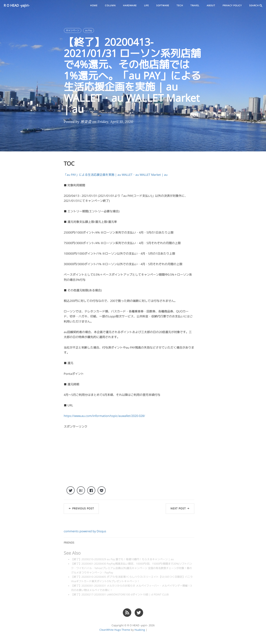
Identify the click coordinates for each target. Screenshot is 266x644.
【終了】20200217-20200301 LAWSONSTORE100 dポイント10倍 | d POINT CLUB (120, 595)
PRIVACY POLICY (232, 6)
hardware (130, 6)
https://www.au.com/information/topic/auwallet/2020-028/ (104, 416)
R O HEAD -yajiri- (17, 6)
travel (195, 6)
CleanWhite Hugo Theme (115, 630)
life (146, 6)
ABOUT (211, 6)
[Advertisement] (129, 460)
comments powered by (85, 531)
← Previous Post (81, 508)
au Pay (89, 30)
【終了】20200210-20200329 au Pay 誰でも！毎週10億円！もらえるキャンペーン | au (122, 559)
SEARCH (256, 6)
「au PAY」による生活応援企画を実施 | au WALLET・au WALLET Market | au (116, 175)
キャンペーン (73, 30)
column (110, 6)
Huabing (140, 630)
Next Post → (180, 508)
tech (180, 6)
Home (94, 6)
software (163, 6)
